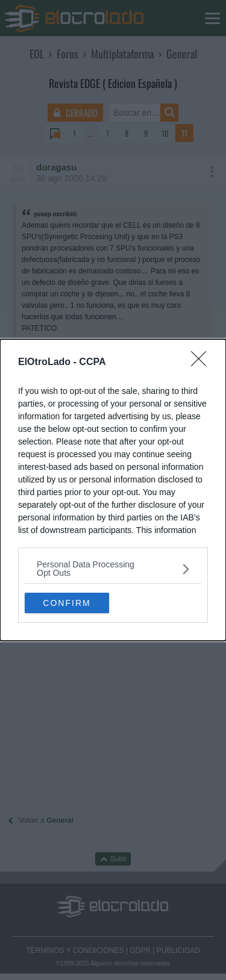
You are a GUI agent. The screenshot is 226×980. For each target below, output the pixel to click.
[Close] (202, 363)
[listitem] (113, 569)
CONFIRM (67, 602)
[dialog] (113, 490)
